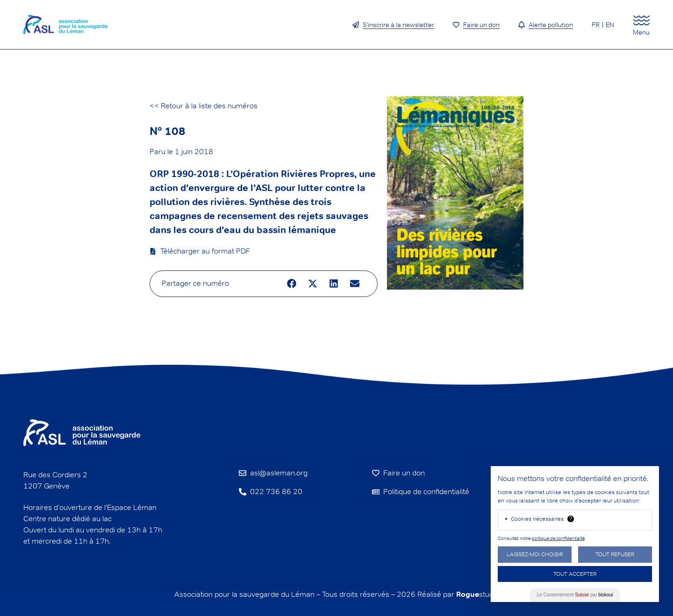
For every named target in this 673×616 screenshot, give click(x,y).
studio (478, 594)
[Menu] (641, 20)
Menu (641, 32)
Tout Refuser (615, 554)
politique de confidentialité (558, 538)
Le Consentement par (575, 595)
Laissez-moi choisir (535, 554)
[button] (292, 284)
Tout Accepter (575, 574)
